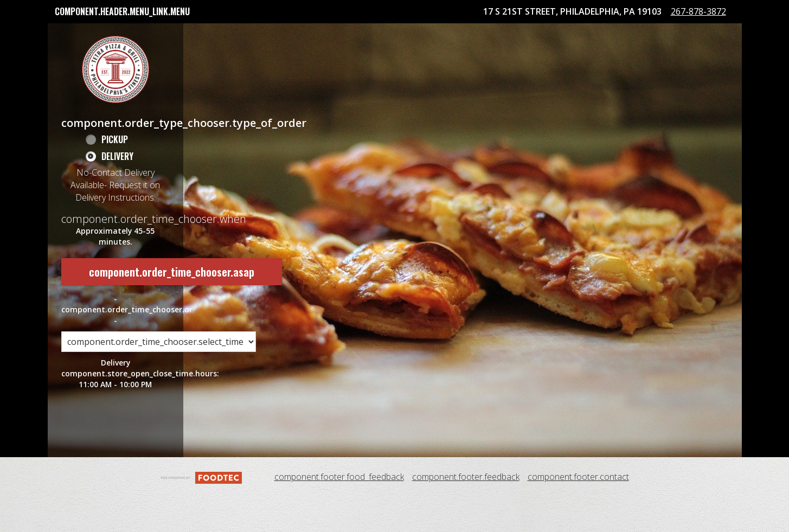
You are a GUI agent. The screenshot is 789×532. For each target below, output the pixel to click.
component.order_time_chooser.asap (172, 307)
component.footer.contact (578, 512)
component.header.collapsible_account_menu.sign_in (496, 35)
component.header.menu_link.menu (122, 11)
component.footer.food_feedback (339, 512)
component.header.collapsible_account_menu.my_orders (168, 35)
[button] (116, 105)
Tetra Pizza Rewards (336, 35)
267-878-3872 (708, 53)
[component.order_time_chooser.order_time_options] (159, 377)
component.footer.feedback (466, 512)
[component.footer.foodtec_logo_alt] (201, 512)
